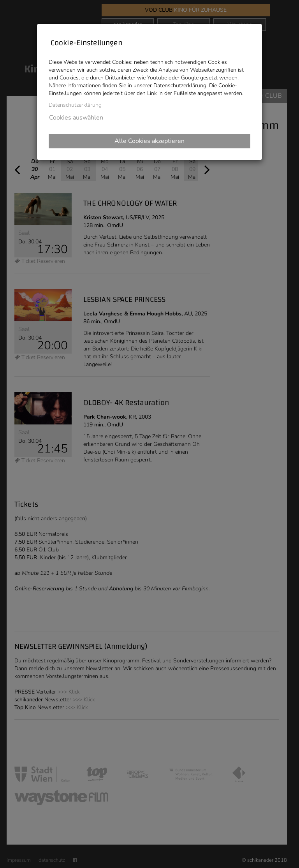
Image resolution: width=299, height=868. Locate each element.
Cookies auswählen (76, 118)
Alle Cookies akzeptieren (149, 141)
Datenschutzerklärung (75, 105)
